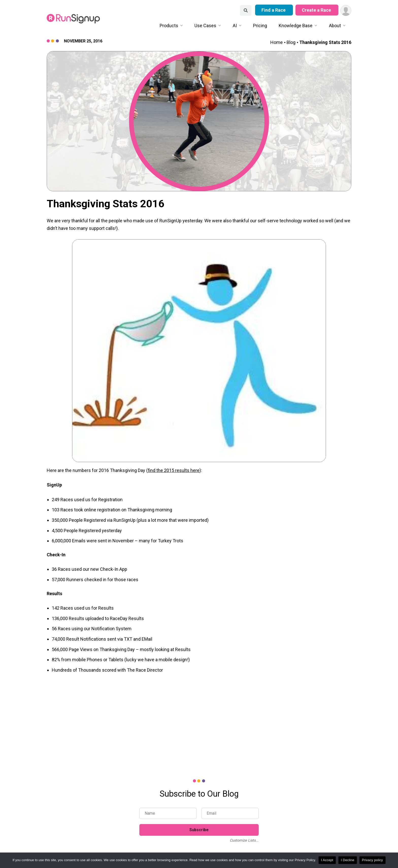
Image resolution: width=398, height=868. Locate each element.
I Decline (348, 860)
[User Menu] (346, 11)
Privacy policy (372, 860)
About (335, 26)
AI (235, 26)
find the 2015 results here (174, 470)
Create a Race (317, 10)
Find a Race (274, 10)
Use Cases (205, 26)
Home (277, 42)
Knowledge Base (296, 26)
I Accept (327, 860)
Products (169, 26)
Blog (291, 42)
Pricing (260, 26)
